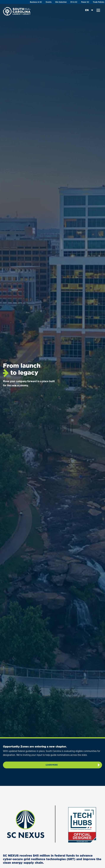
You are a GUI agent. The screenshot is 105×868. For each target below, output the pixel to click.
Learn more (52, 765)
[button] (98, 10)
